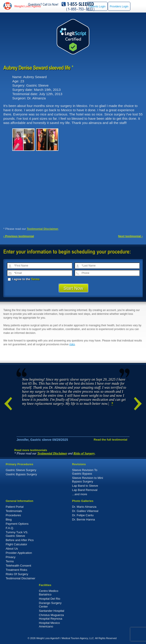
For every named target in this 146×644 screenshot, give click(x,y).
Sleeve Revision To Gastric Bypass (85, 472)
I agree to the (24, 279)
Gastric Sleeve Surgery (21, 470)
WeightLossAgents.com (27, 6)
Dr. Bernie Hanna (83, 519)
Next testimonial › (130, 236)
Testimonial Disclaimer (43, 229)
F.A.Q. (10, 528)
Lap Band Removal (85, 490)
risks (72, 344)
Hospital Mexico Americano (49, 625)
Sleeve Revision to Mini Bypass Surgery (88, 480)
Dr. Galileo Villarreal (85, 511)
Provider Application (19, 553)
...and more (80, 494)
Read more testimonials (31, 450)
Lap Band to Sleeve (85, 486)
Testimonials (14, 511)
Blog (9, 519)
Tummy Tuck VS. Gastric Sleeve (17, 534)
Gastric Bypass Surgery (21, 474)
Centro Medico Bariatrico (49, 593)
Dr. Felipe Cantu (83, 515)
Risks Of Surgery (17, 574)
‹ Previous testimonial (19, 236)
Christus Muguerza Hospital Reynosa (51, 617)
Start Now (73, 288)
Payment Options (17, 524)
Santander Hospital (51, 611)
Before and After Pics (20, 540)
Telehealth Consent (18, 566)
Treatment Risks (16, 570)
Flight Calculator (16, 544)
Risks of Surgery (84, 453)
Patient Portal (15, 507)
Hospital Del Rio (50, 599)
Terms (35, 279)
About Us (12, 549)
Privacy (10, 557)
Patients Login (97, 6)
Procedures (13, 515)
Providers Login (119, 6)
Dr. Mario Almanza (84, 507)
